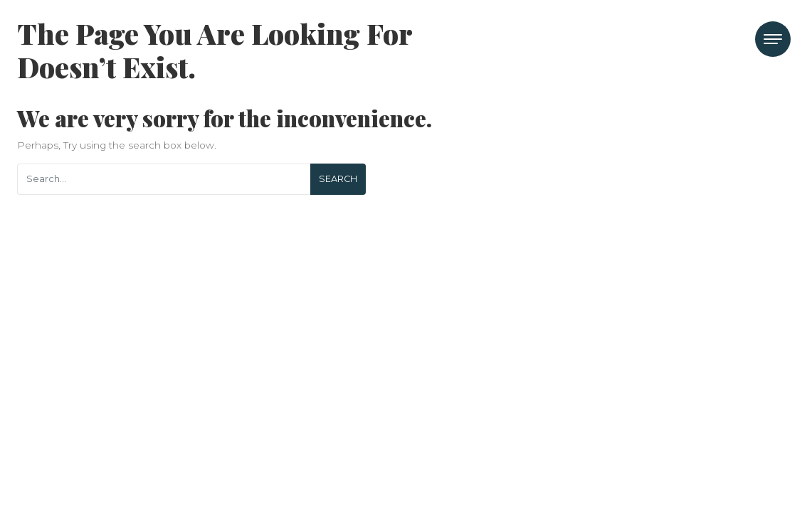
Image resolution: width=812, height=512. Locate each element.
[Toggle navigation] (773, 39)
